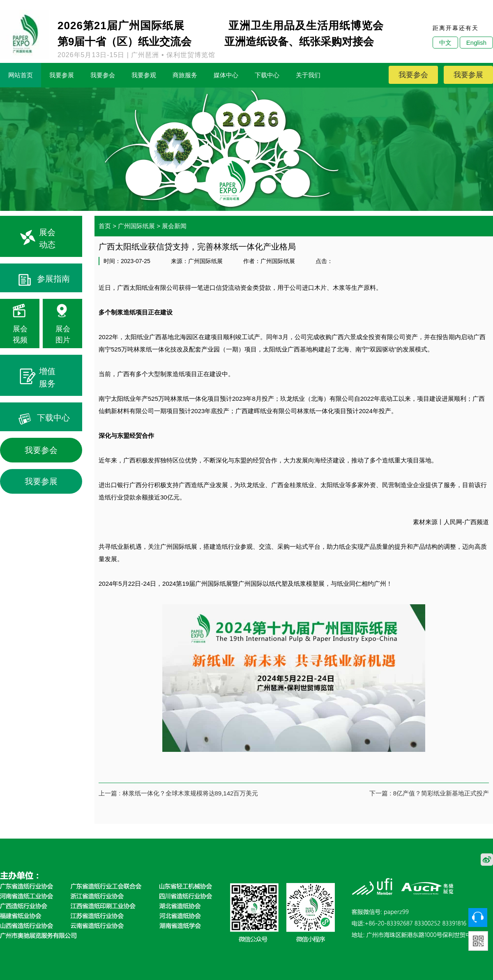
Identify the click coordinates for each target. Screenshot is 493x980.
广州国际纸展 (136, 226)
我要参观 (144, 75)
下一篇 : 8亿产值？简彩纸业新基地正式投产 (429, 793)
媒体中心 (226, 75)
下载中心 (267, 75)
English (476, 43)
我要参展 (62, 75)
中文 (445, 43)
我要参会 (103, 75)
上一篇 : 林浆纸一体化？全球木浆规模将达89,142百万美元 (178, 793)
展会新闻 (174, 226)
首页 (105, 226)
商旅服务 (185, 75)
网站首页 (21, 75)
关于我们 (308, 75)
